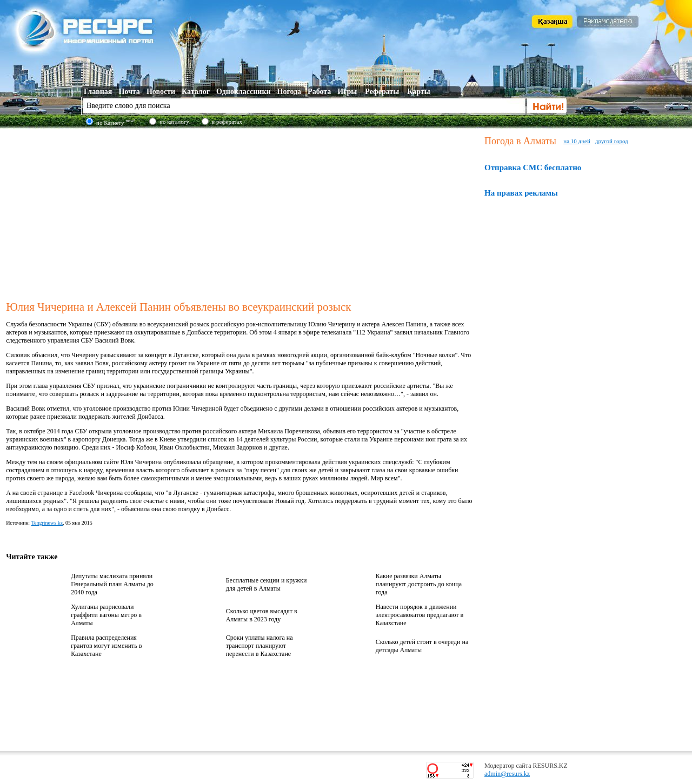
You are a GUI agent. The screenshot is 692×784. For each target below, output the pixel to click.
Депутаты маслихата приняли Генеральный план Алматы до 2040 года (112, 584)
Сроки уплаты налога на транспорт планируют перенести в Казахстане (259, 646)
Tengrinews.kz (47, 523)
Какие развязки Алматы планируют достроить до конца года (419, 584)
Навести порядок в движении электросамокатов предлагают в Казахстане (420, 615)
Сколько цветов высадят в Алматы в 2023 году (262, 615)
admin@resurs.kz (507, 774)
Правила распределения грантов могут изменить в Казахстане (106, 646)
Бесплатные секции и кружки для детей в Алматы (267, 584)
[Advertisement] (243, 213)
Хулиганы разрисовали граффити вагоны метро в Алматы (106, 615)
